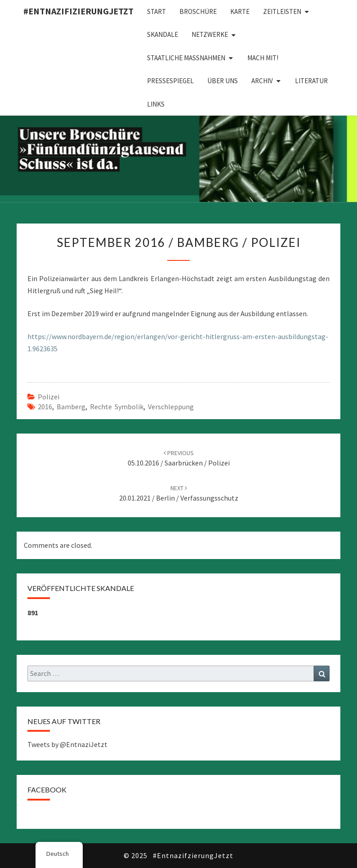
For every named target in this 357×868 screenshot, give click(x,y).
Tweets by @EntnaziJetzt (67, 744)
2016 (45, 407)
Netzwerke (210, 34)
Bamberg (71, 407)
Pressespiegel (170, 81)
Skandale (163, 34)
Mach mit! (263, 58)
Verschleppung (171, 407)
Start (156, 11)
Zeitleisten (282, 11)
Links (156, 104)
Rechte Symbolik (117, 407)
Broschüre (198, 11)
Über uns (223, 81)
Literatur (311, 81)
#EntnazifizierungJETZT (78, 11)
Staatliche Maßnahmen (186, 58)
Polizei (49, 397)
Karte (240, 11)
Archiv (262, 81)
